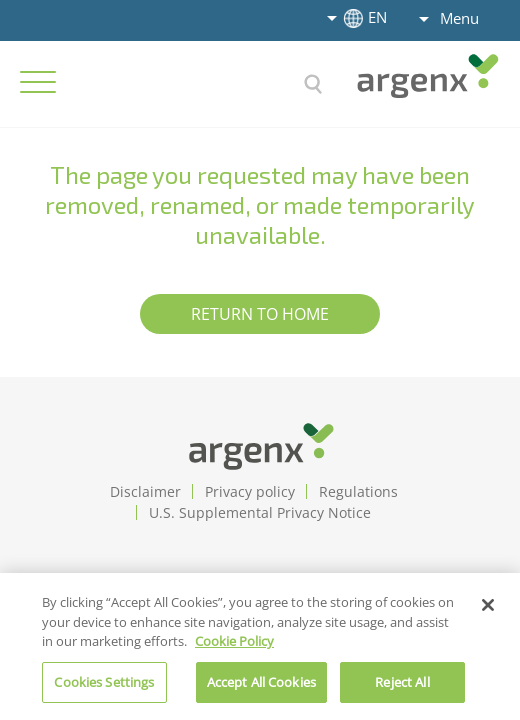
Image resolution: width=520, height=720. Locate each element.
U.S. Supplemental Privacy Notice (260, 512)
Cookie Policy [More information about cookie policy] (234, 648)
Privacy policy (250, 491)
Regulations (358, 491)
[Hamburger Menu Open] (38, 82)
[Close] (488, 612)
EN (363, 17)
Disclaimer (145, 491)
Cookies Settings (104, 689)
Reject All (402, 689)
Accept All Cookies (261, 689)
